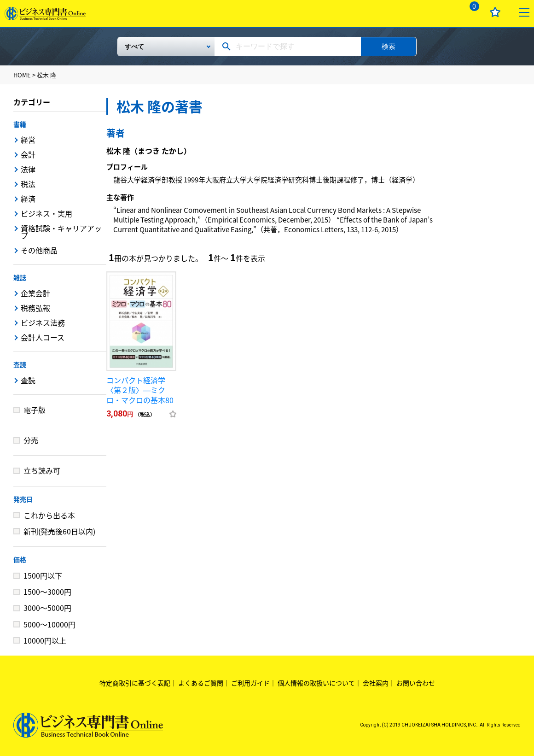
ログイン (442, 12)
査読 (20, 364)
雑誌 (20, 277)
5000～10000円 (49, 624)
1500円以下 (43, 575)
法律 (28, 169)
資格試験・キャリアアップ (61, 232)
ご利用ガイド (250, 683)
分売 (31, 440)
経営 (28, 140)
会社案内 (376, 683)
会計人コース (43, 337)
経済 (28, 199)
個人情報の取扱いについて (316, 683)
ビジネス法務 (43, 322)
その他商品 (39, 250)
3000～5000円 (47, 608)
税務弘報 (35, 308)
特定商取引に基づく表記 (135, 683)
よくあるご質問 (201, 683)
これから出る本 (49, 515)
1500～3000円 (47, 592)
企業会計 (35, 293)
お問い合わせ (416, 683)
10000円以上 (45, 640)
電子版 (35, 410)
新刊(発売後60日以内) (59, 531)
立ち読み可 (42, 470)
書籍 (20, 124)
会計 (28, 154)
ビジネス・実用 (46, 213)
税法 (28, 184)
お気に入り (495, 12)
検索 (389, 46)
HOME (22, 75)
